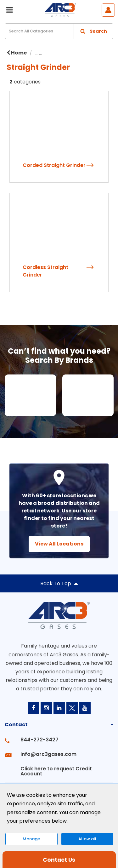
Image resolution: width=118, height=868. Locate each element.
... (36, 53)
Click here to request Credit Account (56, 771)
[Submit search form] (93, 31)
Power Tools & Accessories (80, 53)
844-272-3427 (39, 740)
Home (17, 53)
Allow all (87, 839)
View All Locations (59, 544)
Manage (31, 839)
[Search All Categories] (59, 31)
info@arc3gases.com (48, 754)
